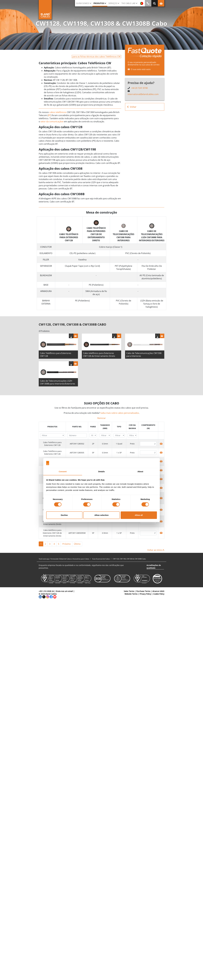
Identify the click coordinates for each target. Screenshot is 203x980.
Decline (64, 515)
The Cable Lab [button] (128, 3)
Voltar (132, 107)
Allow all (139, 515)
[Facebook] (51, 598)
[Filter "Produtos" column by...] (52, 436)
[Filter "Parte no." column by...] (77, 436)
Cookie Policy (159, 595)
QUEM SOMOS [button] (83, 3)
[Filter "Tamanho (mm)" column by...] (105, 436)
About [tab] (140, 471)
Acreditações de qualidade (154, 567)
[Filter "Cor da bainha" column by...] (132, 436)
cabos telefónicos (58, 112)
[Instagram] (48, 598)
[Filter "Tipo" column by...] (119, 436)
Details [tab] (102, 471)
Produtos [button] (99, 3)
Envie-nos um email (64, 592)
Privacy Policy (145, 595)
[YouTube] (55, 598)
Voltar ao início (156, 551)
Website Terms (131, 595)
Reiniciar (102, 419)
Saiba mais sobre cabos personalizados (120, 414)
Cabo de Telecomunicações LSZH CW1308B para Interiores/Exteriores (58, 383)
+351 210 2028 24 (46, 592)
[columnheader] (52, 428)
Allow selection (101, 515)
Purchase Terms (143, 592)
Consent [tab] (63, 471)
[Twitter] (44, 598)
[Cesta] (76, 337)
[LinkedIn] (40, 598)
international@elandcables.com (143, 94)
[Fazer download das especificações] (71, 337)
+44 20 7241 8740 (139, 88)
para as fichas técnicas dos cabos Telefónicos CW (96, 57)
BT (49, 115)
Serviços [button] (113, 3)
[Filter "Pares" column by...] (93, 436)
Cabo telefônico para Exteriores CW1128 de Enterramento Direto (99, 355)
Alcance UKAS (158, 592)
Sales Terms (129, 592)
